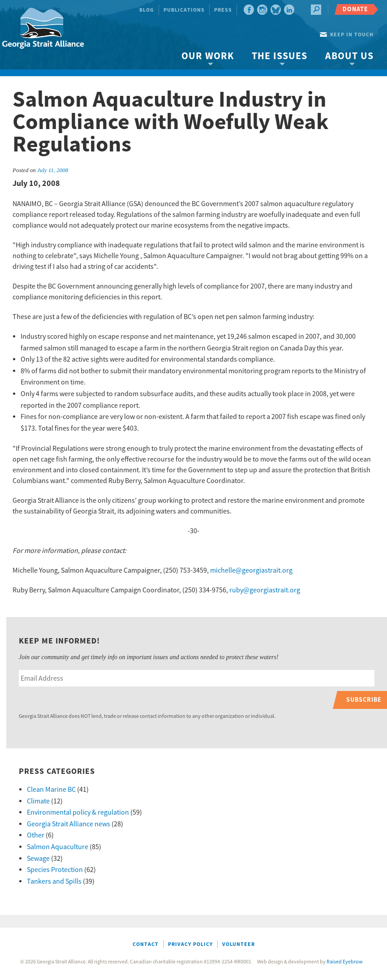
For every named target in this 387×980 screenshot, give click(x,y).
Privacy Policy (190, 944)
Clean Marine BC (51, 790)
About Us (349, 56)
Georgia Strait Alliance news (69, 824)
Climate (38, 801)
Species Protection (55, 870)
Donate (355, 9)
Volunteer (239, 944)
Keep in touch (352, 35)
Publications (184, 10)
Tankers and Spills (54, 881)
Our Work (208, 56)
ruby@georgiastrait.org (265, 590)
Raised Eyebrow (345, 962)
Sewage (38, 859)
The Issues (279, 56)
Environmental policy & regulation (78, 812)
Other (36, 835)
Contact (146, 944)
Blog (147, 10)
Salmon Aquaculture (58, 847)
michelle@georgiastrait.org (251, 570)
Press (223, 10)
